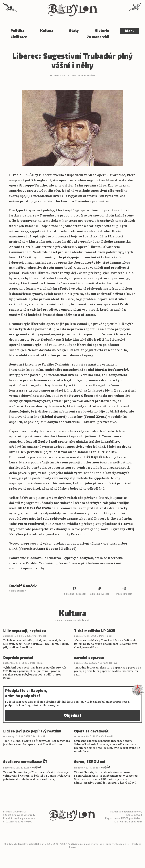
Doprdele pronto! (18, 658)
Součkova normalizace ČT (25, 762)
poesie (78, 636)
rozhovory (9, 736)
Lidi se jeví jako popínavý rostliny (32, 731)
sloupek (79, 768)
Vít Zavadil (107, 736)
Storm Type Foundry (102, 844)
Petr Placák (40, 636)
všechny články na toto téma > (72, 620)
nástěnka (8, 663)
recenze (55, 75)
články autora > (18, 591)
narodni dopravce (89, 658)
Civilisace (19, 37)
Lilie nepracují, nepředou (24, 631)
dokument (9, 636)
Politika (17, 31)
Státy (74, 31)
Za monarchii (98, 37)
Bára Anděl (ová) (109, 663)
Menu (130, 31)
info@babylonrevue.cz (24, 818)
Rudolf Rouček (87, 75)
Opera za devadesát (91, 731)
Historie (102, 31)
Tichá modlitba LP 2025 (95, 631)
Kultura (47, 31)
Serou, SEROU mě (90, 762)
